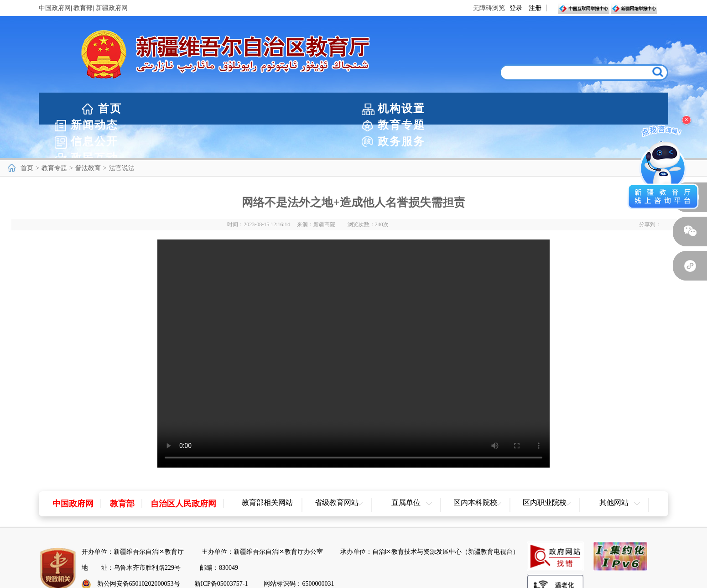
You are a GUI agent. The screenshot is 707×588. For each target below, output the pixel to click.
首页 (110, 109)
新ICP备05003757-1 (221, 550)
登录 (516, 8)
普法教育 (88, 135)
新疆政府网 (112, 8)
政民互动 (631, 109)
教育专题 (363, 109)
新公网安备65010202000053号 (139, 550)
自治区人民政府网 (183, 470)
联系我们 (395, 577)
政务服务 (541, 109)
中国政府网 (55, 8)
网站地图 (353, 577)
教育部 (83, 8)
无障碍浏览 (489, 8)
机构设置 (184, 109)
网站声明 (312, 577)
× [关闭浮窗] (686, 120)
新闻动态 (273, 109)
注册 (535, 8)
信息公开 (452, 109)
